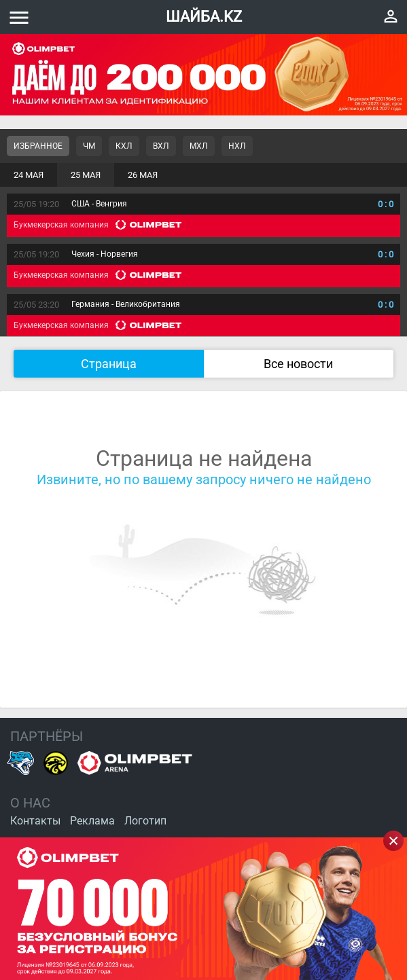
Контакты (35, 821)
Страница (109, 364)
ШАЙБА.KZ (204, 17)
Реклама (92, 821)
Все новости (298, 364)
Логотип (145, 821)
